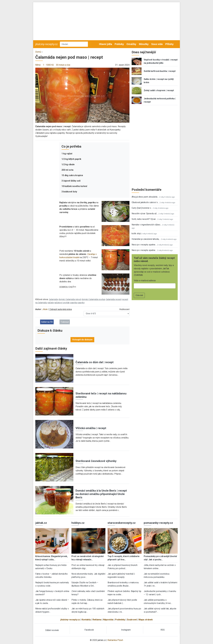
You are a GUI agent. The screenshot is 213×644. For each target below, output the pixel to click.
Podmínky (120, 620)
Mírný (38, 65)
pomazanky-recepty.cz (158, 523)
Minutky (144, 44)
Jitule (45, 309)
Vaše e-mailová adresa (145, 280)
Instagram (126, 630)
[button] (82, 95)
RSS (163, 630)
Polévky (119, 44)
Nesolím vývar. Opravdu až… (145, 214)
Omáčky (131, 44)
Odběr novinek (52, 630)
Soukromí (132, 620)
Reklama (97, 620)
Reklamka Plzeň (115, 640)
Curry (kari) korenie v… (142, 208)
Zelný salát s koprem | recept (159, 90)
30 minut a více (63, 65)
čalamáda (53, 299)
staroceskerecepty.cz (122, 523)
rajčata (51, 303)
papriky (81, 303)
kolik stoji (136, 233)
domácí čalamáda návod (70, 299)
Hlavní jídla (106, 44)
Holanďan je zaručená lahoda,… (146, 239)
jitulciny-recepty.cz (47, 44)
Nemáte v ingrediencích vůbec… (147, 225)
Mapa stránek (146, 620)
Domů (38, 52)
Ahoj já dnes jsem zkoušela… (145, 197)
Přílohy (169, 44)
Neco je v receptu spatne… (144, 245)
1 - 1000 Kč (48, 65)
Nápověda (108, 620)
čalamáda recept (114, 299)
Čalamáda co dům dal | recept (95, 362)
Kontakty (86, 620)
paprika (74, 303)
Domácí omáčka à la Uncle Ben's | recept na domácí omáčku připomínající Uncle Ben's (101, 494)
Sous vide (157, 44)
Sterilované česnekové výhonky (96, 461)
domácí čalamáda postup (93, 299)
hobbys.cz (78, 523)
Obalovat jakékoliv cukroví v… (145, 202)
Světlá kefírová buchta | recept (160, 71)
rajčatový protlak (62, 303)
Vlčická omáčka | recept (91, 428)
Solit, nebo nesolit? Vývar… (144, 219)
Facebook (89, 630)
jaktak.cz (41, 523)
